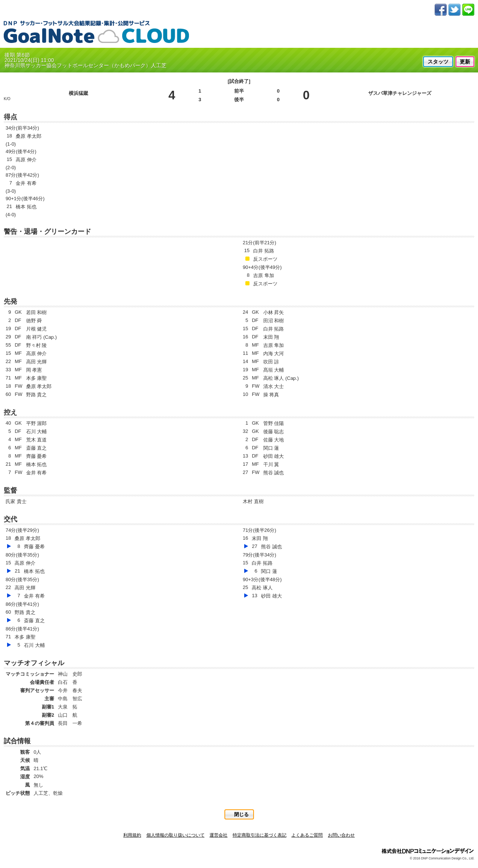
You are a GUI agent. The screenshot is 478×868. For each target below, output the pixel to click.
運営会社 (218, 835)
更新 (465, 62)
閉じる (241, 814)
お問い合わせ (341, 835)
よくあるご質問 (307, 835)
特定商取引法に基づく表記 (260, 835)
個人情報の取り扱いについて (176, 835)
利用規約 (132, 835)
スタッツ (438, 62)
